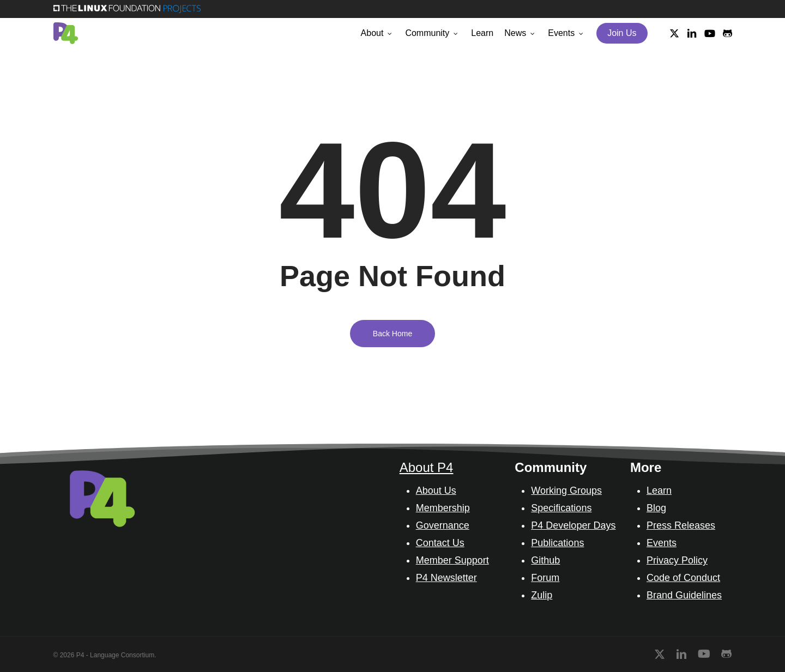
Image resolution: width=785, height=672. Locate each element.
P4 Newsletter (446, 578)
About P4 (427, 467)
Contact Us (440, 543)
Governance (443, 525)
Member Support (452, 560)
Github (545, 560)
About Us (436, 491)
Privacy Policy (677, 560)
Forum (545, 578)
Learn (659, 491)
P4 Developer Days (573, 525)
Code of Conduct (683, 578)
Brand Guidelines (684, 595)
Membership (443, 508)
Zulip (542, 595)
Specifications (561, 508)
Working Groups (566, 491)
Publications (557, 543)
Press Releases (681, 525)
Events (662, 543)
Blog (656, 508)
